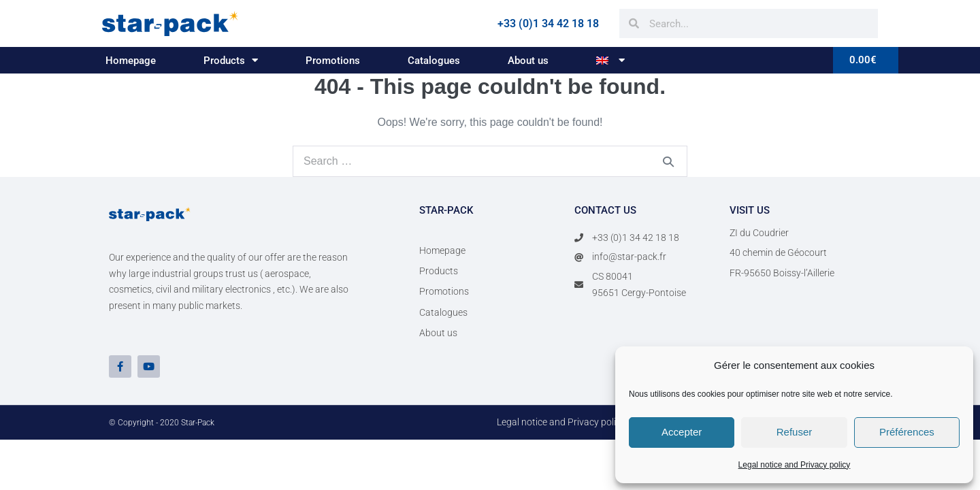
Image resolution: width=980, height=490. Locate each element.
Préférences (907, 432)
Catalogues (434, 61)
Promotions (333, 61)
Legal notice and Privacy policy (795, 465)
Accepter (682, 432)
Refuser (795, 432)
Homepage (131, 61)
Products (231, 60)
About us (528, 61)
